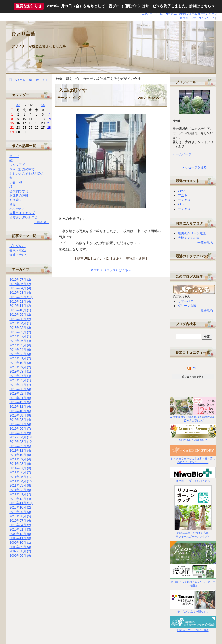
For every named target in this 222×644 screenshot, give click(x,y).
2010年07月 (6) (20, 521)
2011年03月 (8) (20, 485)
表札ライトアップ (22, 213)
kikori (181, 191)
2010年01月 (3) (20, 530)
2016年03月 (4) (20, 293)
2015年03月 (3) (20, 328)
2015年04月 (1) (20, 323)
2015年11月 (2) (20, 306)
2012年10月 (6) (20, 411)
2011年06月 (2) (20, 472)
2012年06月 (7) (20, 429)
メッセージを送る (194, 167)
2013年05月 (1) (20, 380)
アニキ (182, 195)
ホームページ (182, 154)
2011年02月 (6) (20, 490)
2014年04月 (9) (20, 350)
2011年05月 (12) (21, 477)
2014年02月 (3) (20, 354)
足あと (118, 259)
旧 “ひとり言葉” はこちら (29, 80)
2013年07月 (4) (20, 376)
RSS (193, 368)
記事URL (84, 259)
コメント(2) (101, 259)
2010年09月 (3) (20, 512)
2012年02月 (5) (20, 446)
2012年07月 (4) (20, 424)
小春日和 (16, 182)
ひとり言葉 (23, 34)
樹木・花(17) (18, 250)
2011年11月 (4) (20, 451)
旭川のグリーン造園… (193, 233)
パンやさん (17, 209)
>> (43, 105)
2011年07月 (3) (20, 468)
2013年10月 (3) (20, 363)
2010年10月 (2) (20, 507)
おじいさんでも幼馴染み (27, 174)
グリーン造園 (187, 306)
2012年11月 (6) (20, 407)
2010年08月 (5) (20, 516)
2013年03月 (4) (20, 389)
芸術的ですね (19, 191)
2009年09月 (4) (20, 547)
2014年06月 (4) (20, 341)
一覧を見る (42, 222)
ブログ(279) (18, 246)
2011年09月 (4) (20, 459)
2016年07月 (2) (20, 280)
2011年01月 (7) (20, 494)
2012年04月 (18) (21, 437)
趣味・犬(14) (18, 255)
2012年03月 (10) (21, 442)
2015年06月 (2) (20, 319)
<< (18, 105)
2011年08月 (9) (20, 464)
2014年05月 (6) (20, 345)
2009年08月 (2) (20, 551)
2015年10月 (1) (20, 310)
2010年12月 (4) (20, 499)
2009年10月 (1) (20, 543)
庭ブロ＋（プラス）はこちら (111, 270)
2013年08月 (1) (20, 372)
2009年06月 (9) (20, 556)
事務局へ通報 (135, 259)
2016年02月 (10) (21, 297)
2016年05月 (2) (20, 284)
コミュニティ (206, 18)
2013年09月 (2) (20, 367)
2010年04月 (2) (20, 525)
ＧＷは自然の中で (22, 169)
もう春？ (16, 200)
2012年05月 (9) (20, 433)
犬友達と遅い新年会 (24, 217)
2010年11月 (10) (21, 503)
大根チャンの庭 (189, 238)
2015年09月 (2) (20, 315)
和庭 (13, 204)
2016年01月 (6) (20, 302)
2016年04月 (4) (20, 288)
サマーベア (186, 301)
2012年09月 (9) (20, 416)
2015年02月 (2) (20, 332)
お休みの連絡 (19, 195)
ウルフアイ (17, 165)
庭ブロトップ (188, 18)
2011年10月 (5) (20, 455)
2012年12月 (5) (20, 402)
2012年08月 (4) (20, 420)
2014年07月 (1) (20, 336)
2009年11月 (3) (20, 538)
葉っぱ (14, 156)
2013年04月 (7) (20, 385)
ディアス (184, 200)
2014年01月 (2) (20, 358)
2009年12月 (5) (20, 534)
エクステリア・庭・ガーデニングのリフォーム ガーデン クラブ (179, 14)
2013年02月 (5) (20, 394)
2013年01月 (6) (20, 398)
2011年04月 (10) (21, 481)
